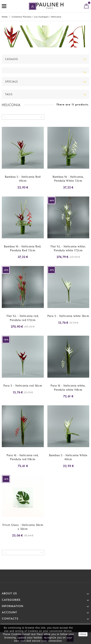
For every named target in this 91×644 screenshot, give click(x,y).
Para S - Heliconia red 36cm (23, 386)
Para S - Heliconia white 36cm (68, 316)
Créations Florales (22, 17)
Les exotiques (41, 17)
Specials (11, 82)
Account (9, 612)
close (83, 634)
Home (5, 17)
